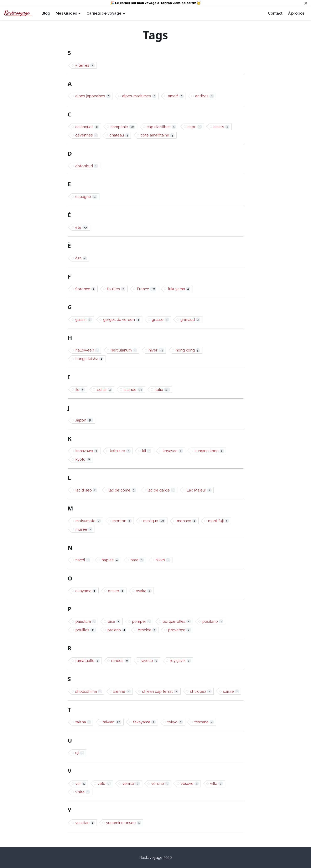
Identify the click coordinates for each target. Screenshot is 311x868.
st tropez (201, 691)
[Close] (306, 3)
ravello (149, 661)
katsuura (120, 451)
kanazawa (87, 451)
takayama (144, 722)
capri (195, 127)
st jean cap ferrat (160, 691)
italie (162, 390)
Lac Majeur (199, 490)
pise (114, 621)
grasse (160, 320)
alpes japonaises (93, 96)
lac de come (122, 490)
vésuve (190, 784)
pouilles (86, 630)
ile (80, 390)
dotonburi (87, 166)
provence (180, 630)
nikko (163, 560)
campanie (123, 127)
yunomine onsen (124, 823)
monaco (187, 521)
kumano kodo (209, 451)
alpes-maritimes (139, 96)
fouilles (116, 289)
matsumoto (88, 521)
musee (84, 529)
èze (81, 258)
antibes (205, 96)
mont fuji (219, 521)
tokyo (175, 722)
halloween (87, 350)
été (82, 227)
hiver (156, 350)
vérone (160, 784)
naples (110, 560)
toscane (204, 722)
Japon (84, 420)
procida (147, 630)
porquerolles (177, 621)
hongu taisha (89, 359)
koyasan (173, 451)
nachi (83, 560)
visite (83, 792)
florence (85, 289)
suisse (231, 691)
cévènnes (87, 135)
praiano (117, 630)
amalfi (176, 96)
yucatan (85, 823)
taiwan (112, 722)
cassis (222, 127)
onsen (116, 591)
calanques (87, 127)
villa (216, 784)
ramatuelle (88, 661)
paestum (86, 621)
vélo (104, 784)
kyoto (83, 459)
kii (147, 451)
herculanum (124, 350)
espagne (86, 197)
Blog (46, 13)
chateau (119, 135)
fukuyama (179, 289)
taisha (83, 722)
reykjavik (180, 661)
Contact (275, 13)
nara (137, 560)
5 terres (85, 65)
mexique (154, 521)
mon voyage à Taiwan (154, 3)
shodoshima (89, 691)
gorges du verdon (122, 320)
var (81, 784)
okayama (86, 591)
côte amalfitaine (158, 135)
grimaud (190, 320)
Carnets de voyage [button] (104, 13)
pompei (141, 621)
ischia (104, 390)
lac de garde (161, 490)
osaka (144, 591)
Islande (133, 390)
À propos (296, 13)
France (147, 289)
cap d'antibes (161, 127)
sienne (122, 691)
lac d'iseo (86, 490)
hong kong (188, 350)
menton (122, 521)
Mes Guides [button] (66, 13)
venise (131, 784)
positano (213, 621)
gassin (84, 320)
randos (120, 661)
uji (80, 753)
